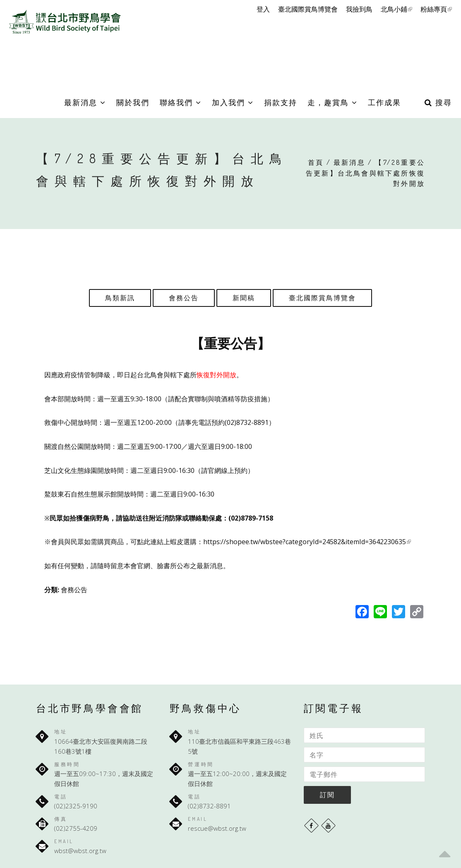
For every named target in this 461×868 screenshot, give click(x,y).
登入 (263, 9)
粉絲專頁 (436, 9)
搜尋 (438, 102)
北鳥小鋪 (396, 9)
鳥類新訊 (120, 298)
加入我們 (233, 102)
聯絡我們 (181, 102)
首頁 (316, 162)
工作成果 (384, 102)
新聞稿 (244, 298)
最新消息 (85, 102)
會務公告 (184, 298)
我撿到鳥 (359, 9)
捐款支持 (281, 102)
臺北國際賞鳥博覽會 (308, 9)
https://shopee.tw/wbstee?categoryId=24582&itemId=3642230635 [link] (307, 542)
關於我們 (133, 102)
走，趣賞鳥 (333, 102)
